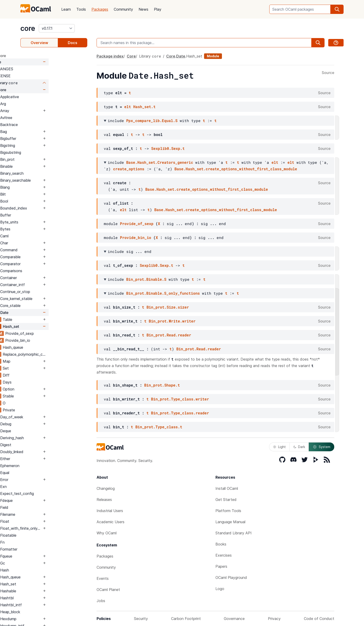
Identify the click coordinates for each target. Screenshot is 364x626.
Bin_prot (46, 159)
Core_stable (49, 306)
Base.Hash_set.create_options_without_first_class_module (236, 169)
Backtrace (48, 125)
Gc (41, 563)
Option (47, 389)
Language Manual (230, 522)
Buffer (44, 215)
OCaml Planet (108, 590)
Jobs (101, 601)
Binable (45, 166)
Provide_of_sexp (58, 333)
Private (47, 410)
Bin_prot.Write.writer (172, 321)
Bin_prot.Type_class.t (159, 427)
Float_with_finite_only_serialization (60, 528)
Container (47, 278)
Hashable (47, 591)
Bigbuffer (47, 139)
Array (43, 111)
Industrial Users (110, 511)
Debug (44, 424)
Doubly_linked (50, 452)
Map (45, 361)
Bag (42, 132)
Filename (46, 514)
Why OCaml (107, 533)
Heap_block (49, 612)
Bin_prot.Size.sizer (168, 307)
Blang (44, 187)
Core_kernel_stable (55, 299)
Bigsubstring (49, 152)
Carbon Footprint (186, 619)
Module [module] (213, 56)
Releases (104, 500)
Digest (44, 445)
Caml (43, 236)
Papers (221, 566)
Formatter (47, 549)
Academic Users (110, 522)
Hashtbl (45, 598)
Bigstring (46, 145)
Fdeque (45, 500)
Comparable (49, 257)
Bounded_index (52, 208)
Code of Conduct (319, 619)
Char (43, 243)
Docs (73, 43)
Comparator (49, 264)
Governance (234, 619)
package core (32, 56)
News (143, 9)
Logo (220, 589)
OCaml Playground (231, 578)
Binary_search (50, 173)
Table (46, 319)
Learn (66, 9)
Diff (45, 375)
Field (43, 507)
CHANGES (43, 69)
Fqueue (45, 556)
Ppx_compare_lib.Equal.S (152, 121)
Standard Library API (234, 533)
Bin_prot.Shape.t (162, 385)
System (322, 447)
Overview (39, 43)
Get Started (226, 500)
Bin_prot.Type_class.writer (180, 399)
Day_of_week (50, 417)
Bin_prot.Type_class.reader (180, 413)
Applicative (48, 97)
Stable (47, 396)
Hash (43, 570)
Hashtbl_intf (50, 605)
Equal (43, 473)
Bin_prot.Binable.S (146, 279)
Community (123, 9)
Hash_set (49, 326)
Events (103, 578)
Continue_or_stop (54, 292)
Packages (100, 9)
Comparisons (50, 271)
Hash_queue (52, 347)
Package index (110, 56)
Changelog (106, 488)
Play (158, 9)
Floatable (47, 535)
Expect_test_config (56, 494)
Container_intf (51, 285)
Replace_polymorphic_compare (64, 354)
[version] (57, 28)
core (28, 28)
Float (43, 521)
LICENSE (41, 76)
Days (46, 382)
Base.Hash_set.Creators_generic (160, 162)
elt (128, 107)
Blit (42, 194)
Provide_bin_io (56, 340)
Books (221, 544)
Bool (43, 201)
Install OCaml (227, 488)
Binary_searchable (54, 180)
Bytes (44, 229)
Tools (81, 9)
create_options (129, 169)
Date (43, 313)
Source (328, 73)
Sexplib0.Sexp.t (168, 148)
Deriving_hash (51, 438)
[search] (337, 9)
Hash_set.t (144, 107)
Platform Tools (228, 511)
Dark (299, 447)
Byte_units (48, 222)
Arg (42, 104)
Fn (41, 542)
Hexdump (47, 619)
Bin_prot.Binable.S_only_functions (163, 293)
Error (43, 480)
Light (279, 447)
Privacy (274, 619)
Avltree (45, 118)
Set (44, 368)
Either (44, 459)
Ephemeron (48, 466)
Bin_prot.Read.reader (169, 335)
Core (35, 62)
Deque (44, 431)
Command (47, 250)
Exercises (224, 555)
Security (141, 619)
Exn (42, 487)
